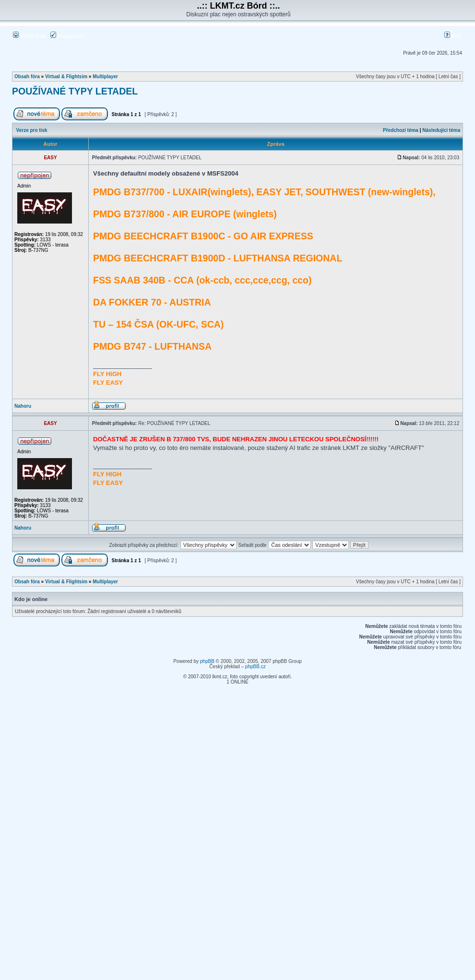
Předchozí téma (401, 130)
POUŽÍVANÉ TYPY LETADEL (75, 91)
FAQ (453, 36)
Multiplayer (105, 77)
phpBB (207, 661)
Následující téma (441, 130)
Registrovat (67, 36)
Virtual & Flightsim (66, 77)
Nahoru (23, 406)
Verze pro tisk (32, 130)
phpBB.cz (255, 667)
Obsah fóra (27, 77)
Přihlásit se (30, 36)
